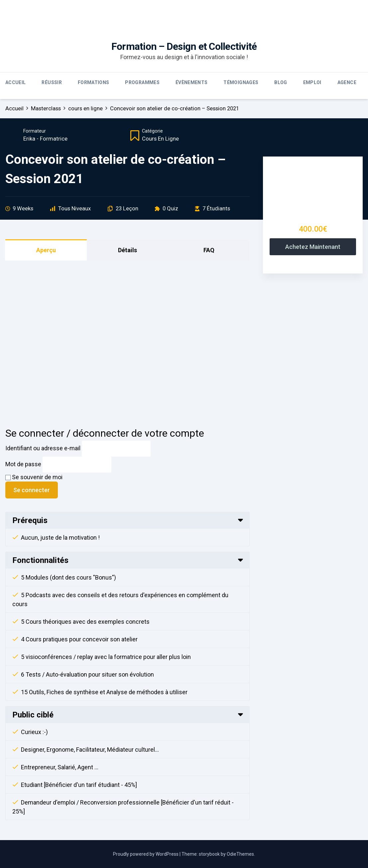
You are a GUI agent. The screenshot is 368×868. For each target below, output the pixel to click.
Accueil (15, 82)
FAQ (209, 250)
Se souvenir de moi (34, 477)
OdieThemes (240, 854)
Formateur (35, 131)
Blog (281, 82)
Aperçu (46, 250)
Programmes (142, 82)
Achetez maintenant (313, 247)
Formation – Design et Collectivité (184, 46)
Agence (347, 82)
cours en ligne (160, 139)
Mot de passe (23, 464)
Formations (94, 82)
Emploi (312, 82)
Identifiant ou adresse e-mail (43, 448)
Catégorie (152, 131)
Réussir (52, 82)
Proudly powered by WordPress (146, 854)
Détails (127, 250)
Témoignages (241, 82)
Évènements (192, 82)
